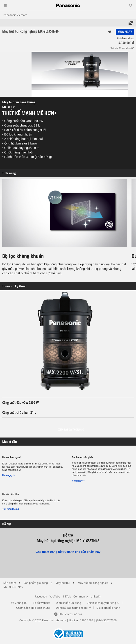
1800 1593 (87, 620)
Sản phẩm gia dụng (36, 583)
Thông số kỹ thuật (14, 286)
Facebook (41, 596)
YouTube (55, 596)
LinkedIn (96, 596)
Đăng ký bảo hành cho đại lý (73, 608)
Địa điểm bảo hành (108, 608)
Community (81, 596)
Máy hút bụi (63, 583)
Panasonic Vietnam (15, 15)
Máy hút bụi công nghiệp (93, 583)
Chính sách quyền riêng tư (103, 603)
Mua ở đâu (10, 442)
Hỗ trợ (7, 524)
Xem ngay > (78, 481)
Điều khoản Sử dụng (68, 603)
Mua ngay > (8, 475)
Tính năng (9, 173)
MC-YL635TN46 (13, 587)
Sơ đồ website (42, 603)
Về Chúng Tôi (19, 603)
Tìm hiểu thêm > (11, 509)
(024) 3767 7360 (106, 620)
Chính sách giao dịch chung (33, 608)
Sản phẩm (10, 583)
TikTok (67, 596)
